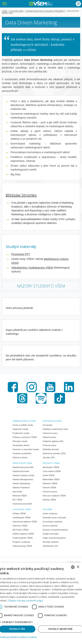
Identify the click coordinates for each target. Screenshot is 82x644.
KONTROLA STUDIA (52, 421)
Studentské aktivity (21, 445)
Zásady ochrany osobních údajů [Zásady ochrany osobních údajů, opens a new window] (25, 601)
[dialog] (41, 603)
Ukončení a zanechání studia (26, 449)
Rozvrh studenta (50, 526)
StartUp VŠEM (49, 500)
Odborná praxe (49, 437)
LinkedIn (69, 387)
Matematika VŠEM (51, 479)
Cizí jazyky (48, 425)
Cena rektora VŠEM (52, 471)
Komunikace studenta (53, 522)
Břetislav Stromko (21, 195)
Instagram (32, 387)
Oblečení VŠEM (50, 483)
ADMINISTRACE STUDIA (24, 421)
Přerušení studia (20, 441)
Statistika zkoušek (51, 449)
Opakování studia (20, 429)
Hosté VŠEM (49, 475)
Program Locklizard (21, 542)
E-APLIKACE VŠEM (22, 509)
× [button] (78, 567)
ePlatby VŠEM (19, 514)
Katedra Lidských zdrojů (23, 475)
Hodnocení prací (50, 433)
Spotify (41, 398)
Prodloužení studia (21, 433)
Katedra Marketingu (21, 483)
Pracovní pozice (50, 492)
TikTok (60, 398)
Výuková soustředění (22, 453)
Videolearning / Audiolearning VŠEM (32, 268)
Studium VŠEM (16, 11)
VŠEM (4, 11)
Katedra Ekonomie (21, 471)
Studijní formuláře (51, 534)
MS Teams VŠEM (20, 530)
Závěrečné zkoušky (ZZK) (54, 453)
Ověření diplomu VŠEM (23, 534)
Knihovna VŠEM (20, 526)
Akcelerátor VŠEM (51, 467)
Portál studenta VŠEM (22, 538)
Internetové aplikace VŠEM (25, 522)
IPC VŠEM (17, 500)
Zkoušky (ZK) (49, 457)
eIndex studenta (50, 514)
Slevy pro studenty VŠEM (54, 496)
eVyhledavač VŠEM (21, 518)
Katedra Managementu (23, 479)
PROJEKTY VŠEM (51, 463)
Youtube (50, 387)
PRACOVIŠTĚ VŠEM (22, 463)
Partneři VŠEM (49, 488)
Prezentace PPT (21, 254)
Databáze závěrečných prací (56, 429)
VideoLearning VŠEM (22, 546)
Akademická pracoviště (23, 467)
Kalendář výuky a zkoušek (55, 518)
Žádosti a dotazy (20, 457)
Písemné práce (50, 445)
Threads (22, 398)
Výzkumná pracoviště (22, 504)
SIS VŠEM (48, 509)
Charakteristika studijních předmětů (45, 11)
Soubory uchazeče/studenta (55, 530)
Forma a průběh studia (23, 425)
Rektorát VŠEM (20, 496)
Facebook (13, 387)
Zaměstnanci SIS (50, 546)
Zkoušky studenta (51, 542)
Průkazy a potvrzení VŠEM (25, 437)
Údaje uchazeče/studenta (54, 538)
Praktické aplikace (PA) (53, 441)
